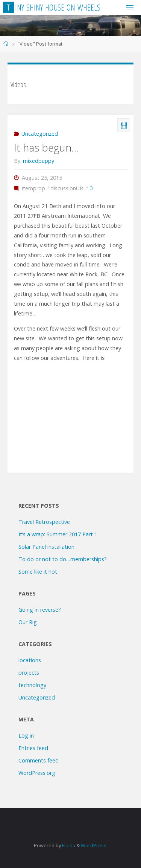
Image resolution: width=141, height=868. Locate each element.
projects (29, 673)
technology (32, 685)
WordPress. (94, 845)
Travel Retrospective (44, 522)
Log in (26, 736)
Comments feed (39, 760)
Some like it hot (38, 572)
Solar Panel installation (46, 547)
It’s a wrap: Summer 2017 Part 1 (58, 534)
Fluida (68, 845)
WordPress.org (37, 773)
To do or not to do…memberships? (63, 559)
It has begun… (46, 148)
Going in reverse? (40, 610)
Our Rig (28, 622)
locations (30, 660)
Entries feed (33, 748)
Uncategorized (40, 134)
